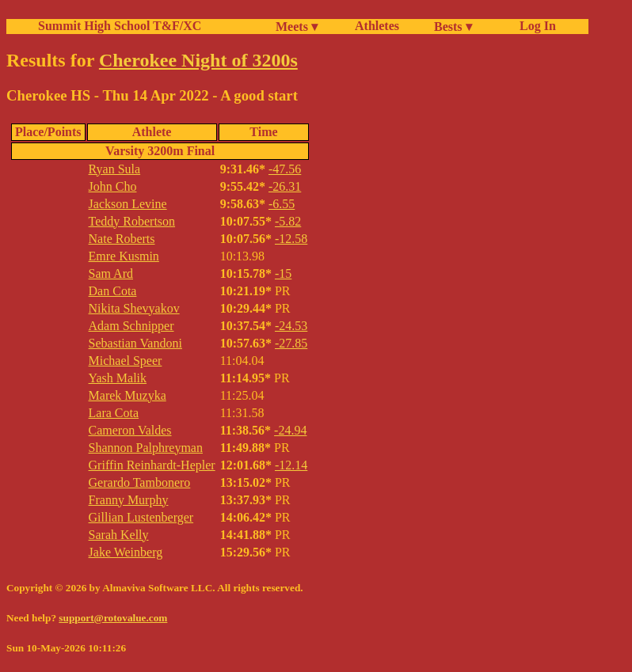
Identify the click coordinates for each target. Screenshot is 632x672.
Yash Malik (118, 378)
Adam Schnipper (131, 326)
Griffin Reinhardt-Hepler (152, 465)
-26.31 (285, 186)
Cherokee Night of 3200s (198, 60)
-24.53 (291, 326)
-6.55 (282, 204)
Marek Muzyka (128, 395)
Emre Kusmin (124, 256)
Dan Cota (113, 291)
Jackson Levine (128, 204)
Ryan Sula (115, 169)
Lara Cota (114, 413)
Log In (535, 26)
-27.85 (291, 343)
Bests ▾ (453, 27)
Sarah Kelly (119, 535)
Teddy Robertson (132, 221)
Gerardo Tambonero (140, 482)
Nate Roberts (122, 239)
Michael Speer (126, 361)
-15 (283, 273)
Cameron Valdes (130, 430)
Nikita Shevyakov (134, 308)
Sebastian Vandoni (135, 343)
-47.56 (285, 169)
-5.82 (288, 221)
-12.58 (291, 239)
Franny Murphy (129, 500)
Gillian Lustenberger (141, 517)
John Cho (113, 186)
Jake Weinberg (126, 552)
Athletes (377, 26)
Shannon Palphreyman (146, 448)
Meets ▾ (297, 27)
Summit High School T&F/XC (120, 26)
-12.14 (291, 465)
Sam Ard (111, 273)
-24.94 (290, 430)
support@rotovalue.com (113, 618)
